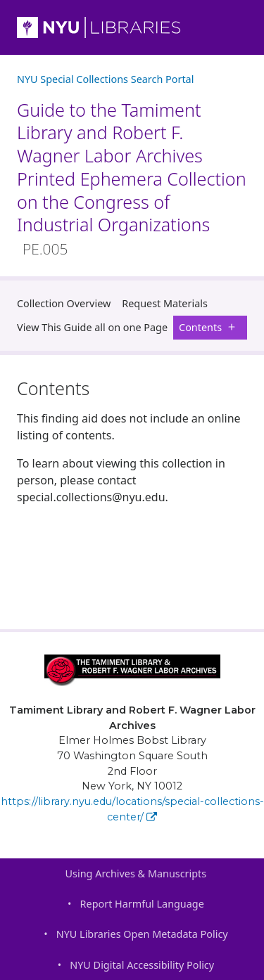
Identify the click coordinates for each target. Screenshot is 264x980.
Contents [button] (210, 327)
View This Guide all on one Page (92, 327)
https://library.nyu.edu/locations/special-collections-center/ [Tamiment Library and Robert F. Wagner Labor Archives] (132, 809)
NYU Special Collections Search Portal (105, 79)
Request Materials (165, 303)
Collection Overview (64, 303)
